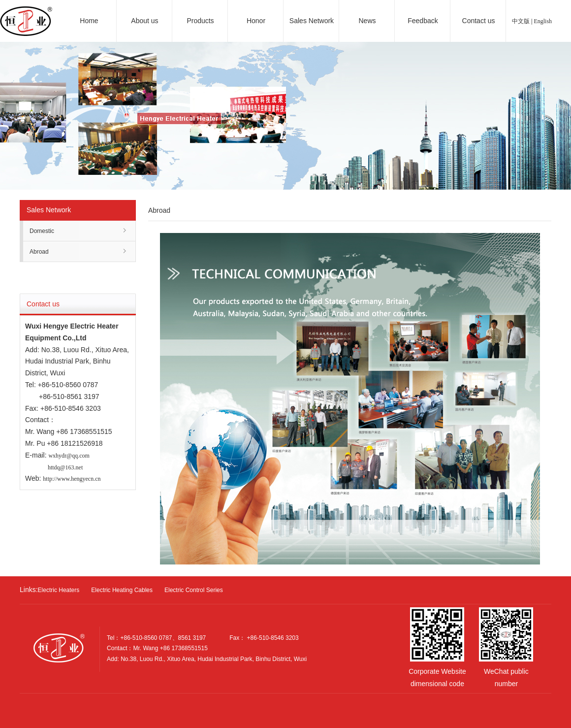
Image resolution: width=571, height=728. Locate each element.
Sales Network (312, 21)
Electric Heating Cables (122, 590)
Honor (256, 21)
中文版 (521, 21)
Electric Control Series (194, 590)
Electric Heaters (59, 590)
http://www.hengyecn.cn (72, 479)
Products (200, 21)
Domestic (42, 231)
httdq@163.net (65, 467)
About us (144, 21)
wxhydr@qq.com (69, 456)
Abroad (39, 252)
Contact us (479, 21)
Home (89, 21)
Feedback (423, 21)
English (543, 21)
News (367, 21)
